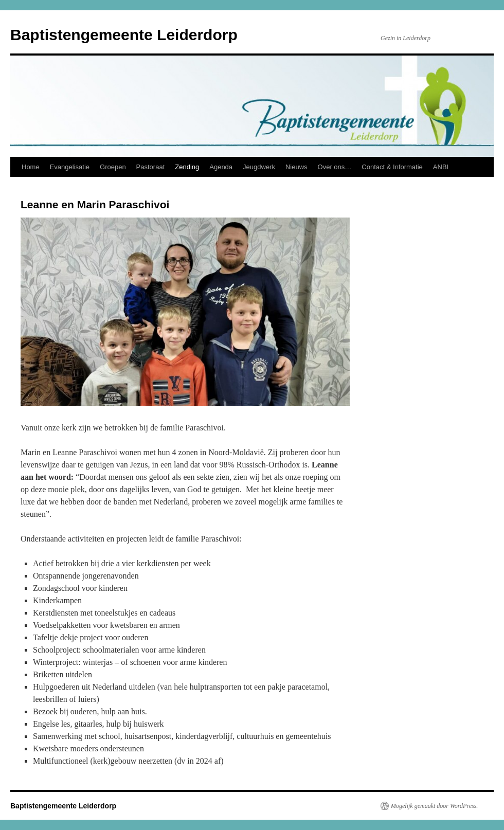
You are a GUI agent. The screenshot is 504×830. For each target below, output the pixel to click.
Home (31, 167)
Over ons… (335, 167)
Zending (187, 167)
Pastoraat (151, 167)
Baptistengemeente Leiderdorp (124, 35)
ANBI (441, 167)
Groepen (113, 167)
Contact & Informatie (392, 167)
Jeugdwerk (259, 167)
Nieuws (296, 167)
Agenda (221, 167)
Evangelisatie (70, 167)
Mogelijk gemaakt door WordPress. (434, 806)
